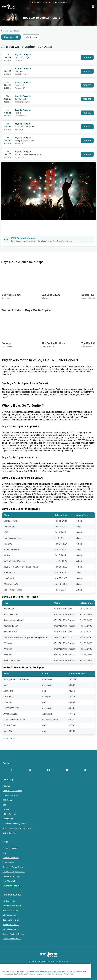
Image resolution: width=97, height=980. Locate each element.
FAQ (4, 853)
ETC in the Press (10, 833)
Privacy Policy (8, 862)
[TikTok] (85, 770)
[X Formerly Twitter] (30, 770)
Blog (4, 805)
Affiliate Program (9, 814)
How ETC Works (9, 881)
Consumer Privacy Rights (13, 867)
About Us (6, 786)
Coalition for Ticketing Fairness (15, 824)
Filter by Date (31, 37)
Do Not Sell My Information (14, 872)
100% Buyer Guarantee (12, 791)
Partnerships (8, 819)
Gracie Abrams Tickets (12, 939)
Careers (6, 809)
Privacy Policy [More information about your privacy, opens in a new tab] (69, 979)
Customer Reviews (10, 795)
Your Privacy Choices (25, 979)
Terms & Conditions (11, 858)
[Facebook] (12, 770)
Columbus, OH (11, 37)
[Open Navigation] (93, 7)
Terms (32, 976)
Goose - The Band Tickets (13, 934)
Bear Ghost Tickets (10, 911)
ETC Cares (7, 800)
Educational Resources (12, 886)
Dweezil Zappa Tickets (12, 906)
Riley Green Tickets (11, 915)
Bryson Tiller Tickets (11, 925)
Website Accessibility (11, 876)
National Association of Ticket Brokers (18, 828)
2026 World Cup (9, 901)
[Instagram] (48, 770)
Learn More (70, 241)
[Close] (88, 972)
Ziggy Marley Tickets (11, 920)
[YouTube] (67, 770)
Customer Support (10, 848)
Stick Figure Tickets (11, 929)
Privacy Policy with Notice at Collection (50, 976)
